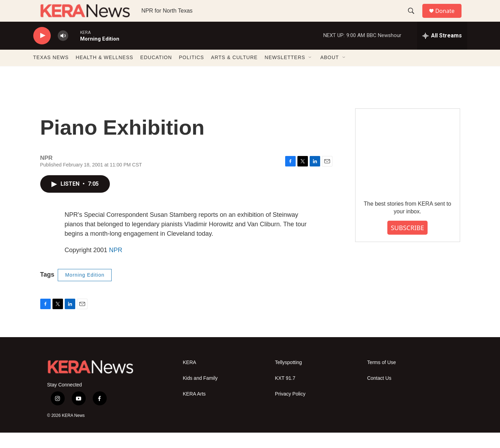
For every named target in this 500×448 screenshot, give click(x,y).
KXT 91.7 (285, 393)
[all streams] (442, 51)
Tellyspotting (288, 378)
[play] (42, 51)
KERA (190, 378)
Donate (449, 18)
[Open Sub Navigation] (310, 73)
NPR (116, 265)
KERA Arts (194, 409)
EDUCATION (156, 73)
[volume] (63, 51)
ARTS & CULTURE (234, 73)
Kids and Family (200, 393)
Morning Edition (85, 290)
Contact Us (379, 393)
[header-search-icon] (414, 19)
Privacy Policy (290, 409)
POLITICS (191, 73)
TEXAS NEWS (51, 73)
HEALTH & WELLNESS (104, 73)
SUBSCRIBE (407, 243)
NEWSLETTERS (285, 73)
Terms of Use (381, 378)
